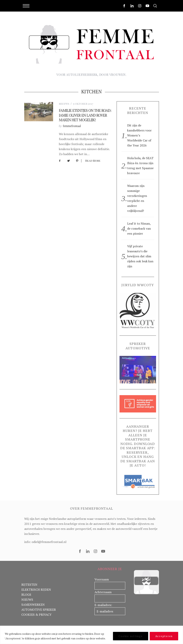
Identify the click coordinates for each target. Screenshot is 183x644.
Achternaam (103, 592)
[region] (91, 635)
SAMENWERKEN (33, 605)
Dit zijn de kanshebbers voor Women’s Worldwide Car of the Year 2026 (139, 135)
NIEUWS (27, 600)
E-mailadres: (103, 605)
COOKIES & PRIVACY (36, 615)
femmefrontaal (72, 126)
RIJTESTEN (29, 585)
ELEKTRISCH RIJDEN (36, 590)
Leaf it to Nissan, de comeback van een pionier (139, 228)
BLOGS (26, 595)
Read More (93, 161)
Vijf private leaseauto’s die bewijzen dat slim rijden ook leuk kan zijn (140, 256)
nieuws (64, 104)
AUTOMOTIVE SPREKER (39, 610)
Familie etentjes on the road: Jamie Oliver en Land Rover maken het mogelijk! (85, 115)
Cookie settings (130, 636)
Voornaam (102, 579)
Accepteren (164, 636)
